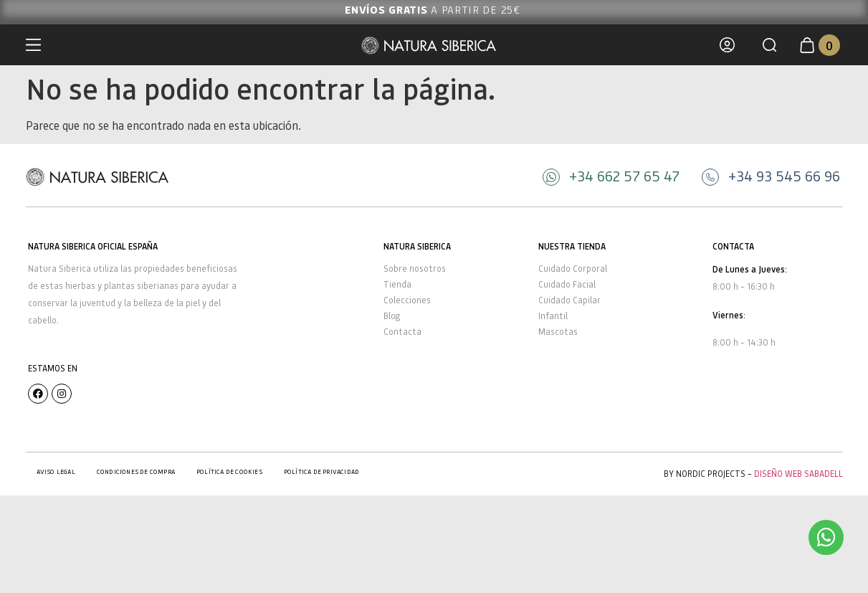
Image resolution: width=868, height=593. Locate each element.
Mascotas (558, 332)
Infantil (553, 316)
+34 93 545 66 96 (784, 176)
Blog (392, 316)
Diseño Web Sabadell (798, 474)
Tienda (397, 284)
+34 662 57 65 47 (624, 176)
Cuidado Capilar (569, 300)
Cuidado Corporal (573, 269)
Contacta (402, 332)
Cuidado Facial (567, 284)
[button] (769, 45)
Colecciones (407, 300)
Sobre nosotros (415, 269)
